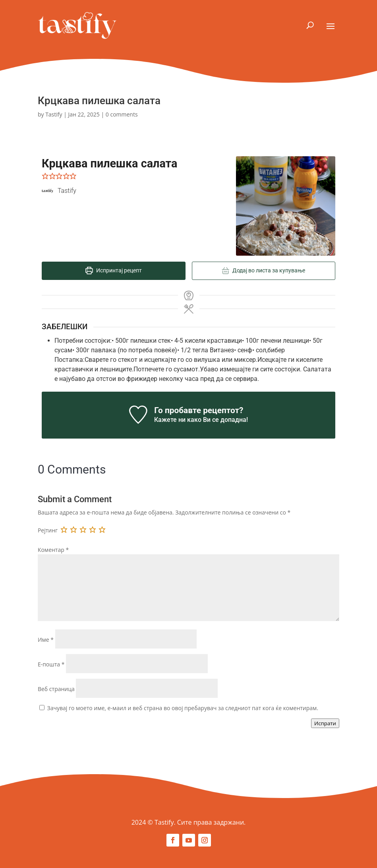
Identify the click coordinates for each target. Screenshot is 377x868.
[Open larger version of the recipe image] (286, 206)
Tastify (54, 114)
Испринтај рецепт (114, 271)
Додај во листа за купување (263, 271)
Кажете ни (170, 420)
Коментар (53, 550)
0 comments (122, 114)
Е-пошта (51, 664)
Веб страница (56, 689)
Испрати (325, 723)
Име (46, 640)
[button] (45, 176)
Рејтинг (48, 530)
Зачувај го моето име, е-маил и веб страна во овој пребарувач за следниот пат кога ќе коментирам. (183, 708)
